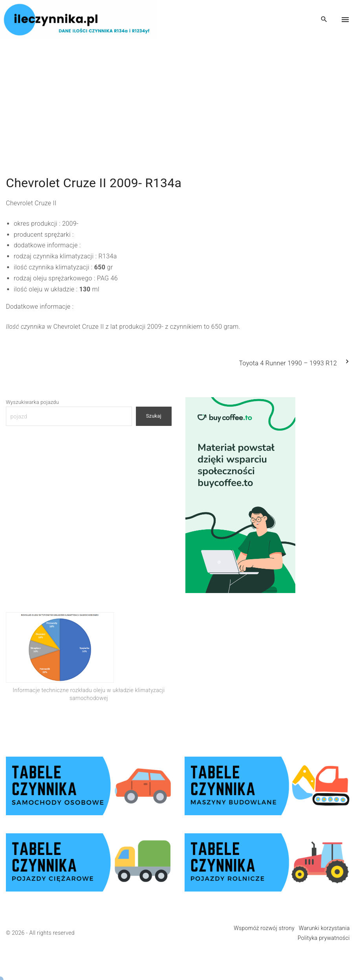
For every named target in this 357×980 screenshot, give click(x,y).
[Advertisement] (178, 94)
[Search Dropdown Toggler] (324, 20)
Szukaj (154, 416)
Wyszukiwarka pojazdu (32, 402)
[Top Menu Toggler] (345, 20)
